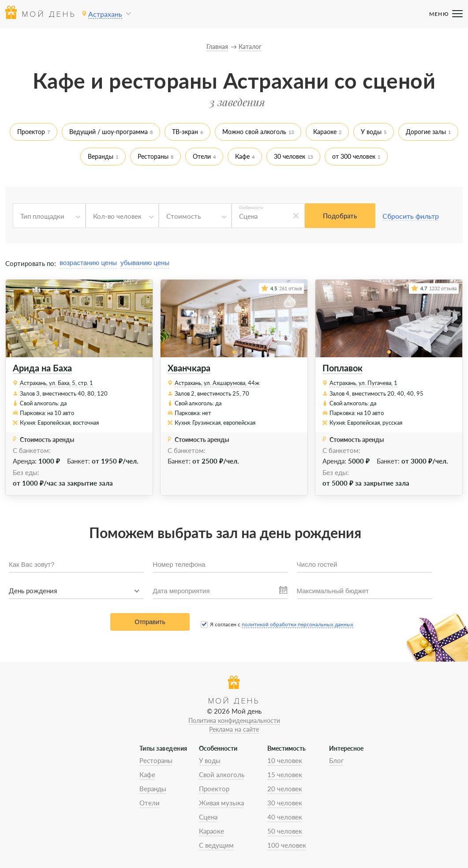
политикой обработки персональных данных (298, 624)
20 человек (285, 789)
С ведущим (216, 845)
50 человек (285, 831)
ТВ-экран (185, 132)
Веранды (101, 156)
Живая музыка (221, 803)
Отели (202, 156)
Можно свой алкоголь (254, 132)
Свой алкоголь (222, 774)
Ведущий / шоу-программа (109, 132)
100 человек (287, 845)
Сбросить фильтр (411, 216)
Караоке (325, 132)
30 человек (290, 156)
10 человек (285, 760)
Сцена (208, 817)
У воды (371, 132)
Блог (336, 760)
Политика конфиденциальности (234, 720)
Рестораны (153, 156)
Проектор (31, 132)
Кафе (242, 156)
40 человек (285, 817)
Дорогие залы (426, 132)
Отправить (150, 622)
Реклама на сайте (234, 729)
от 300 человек (354, 156)
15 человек (285, 774)
